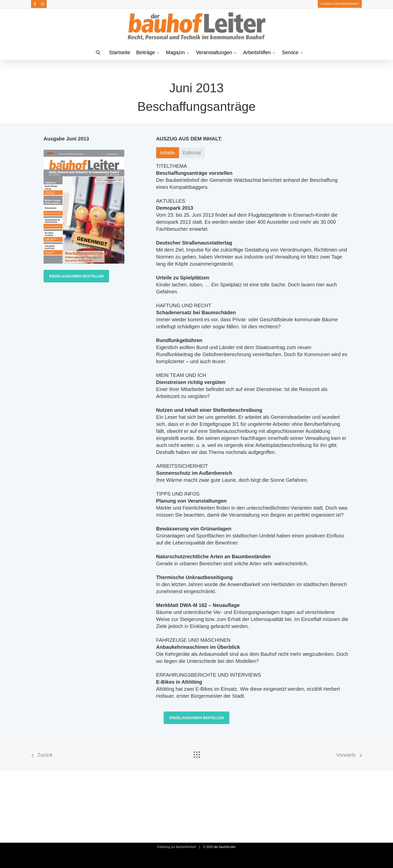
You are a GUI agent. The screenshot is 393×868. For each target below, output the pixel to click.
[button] (76, 276)
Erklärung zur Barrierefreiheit (177, 847)
